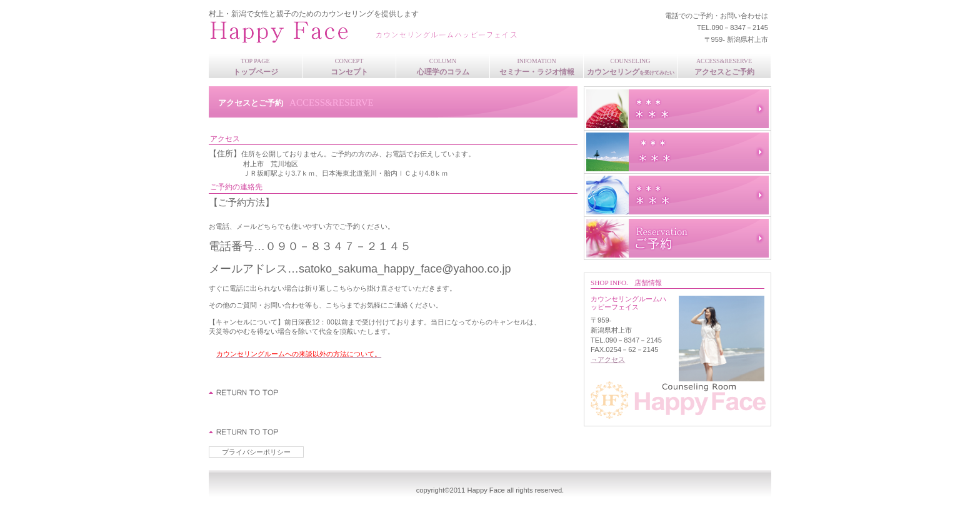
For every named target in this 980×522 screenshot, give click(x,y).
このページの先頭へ (244, 393)
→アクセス (608, 359)
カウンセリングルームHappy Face (374, 32)
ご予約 (677, 238)
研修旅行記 (677, 152)
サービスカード (677, 195)
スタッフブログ (677, 109)
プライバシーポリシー (256, 452)
